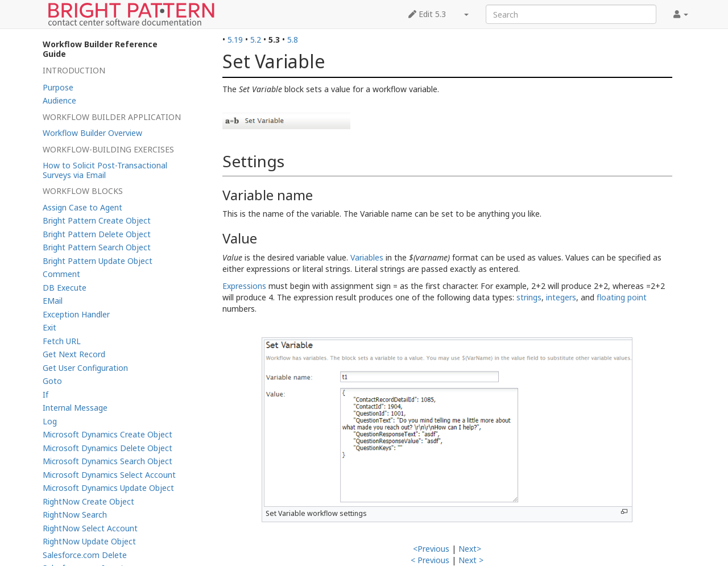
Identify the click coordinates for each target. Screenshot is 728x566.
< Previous (430, 560)
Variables (367, 257)
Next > (471, 560)
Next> (470, 549)
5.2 (256, 40)
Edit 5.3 (427, 14)
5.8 (293, 40)
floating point (622, 297)
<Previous (431, 549)
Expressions (244, 286)
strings (529, 297)
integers (561, 297)
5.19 (235, 40)
